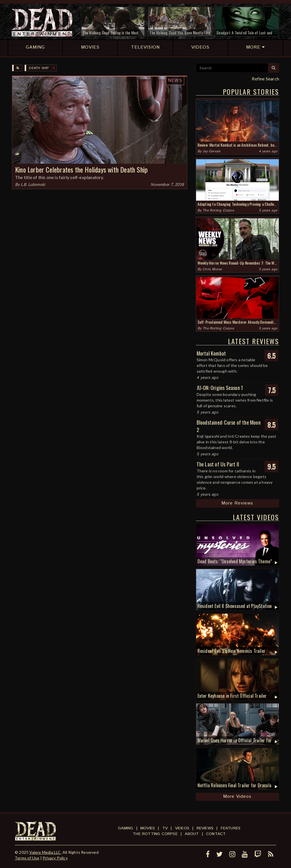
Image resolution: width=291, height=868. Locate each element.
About (192, 834)
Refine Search (265, 79)
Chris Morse (212, 269)
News (175, 81)
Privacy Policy (55, 858)
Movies (148, 828)
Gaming (125, 828)
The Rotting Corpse (218, 210)
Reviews (205, 828)
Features (231, 828)
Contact (216, 834)
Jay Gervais (212, 151)
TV (165, 828)
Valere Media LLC (45, 852)
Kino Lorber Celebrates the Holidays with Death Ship (81, 169)
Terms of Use (27, 858)
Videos (182, 828)
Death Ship (39, 68)
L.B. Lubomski (33, 184)
